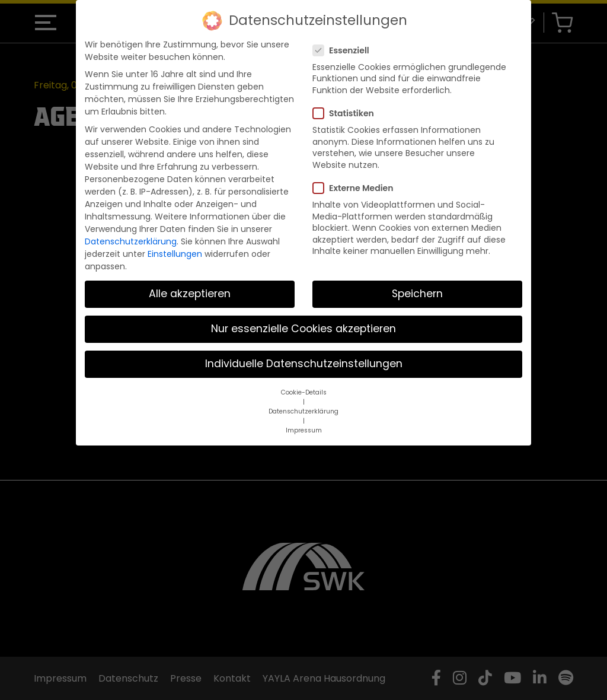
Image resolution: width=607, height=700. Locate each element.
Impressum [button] (304, 430)
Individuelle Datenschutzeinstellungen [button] (304, 364)
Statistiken (347, 113)
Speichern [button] (417, 294)
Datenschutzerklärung (131, 241)
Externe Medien (357, 188)
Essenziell (345, 50)
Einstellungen (175, 254)
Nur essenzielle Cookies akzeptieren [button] (303, 329)
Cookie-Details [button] (304, 392)
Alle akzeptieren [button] (190, 294)
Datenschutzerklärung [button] (303, 411)
